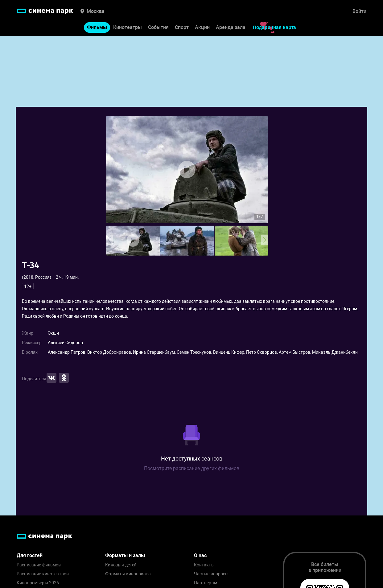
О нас (200, 555)
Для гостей (30, 555)
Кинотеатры (128, 27)
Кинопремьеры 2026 (38, 583)
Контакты (204, 565)
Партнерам (206, 583)
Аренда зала (231, 27)
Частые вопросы (211, 574)
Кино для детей (121, 565)
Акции (202, 27)
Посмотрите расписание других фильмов (192, 468)
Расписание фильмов (39, 565)
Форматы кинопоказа (128, 574)
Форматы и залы (125, 555)
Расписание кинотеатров (43, 574)
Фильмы (97, 27)
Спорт (182, 27)
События (158, 27)
